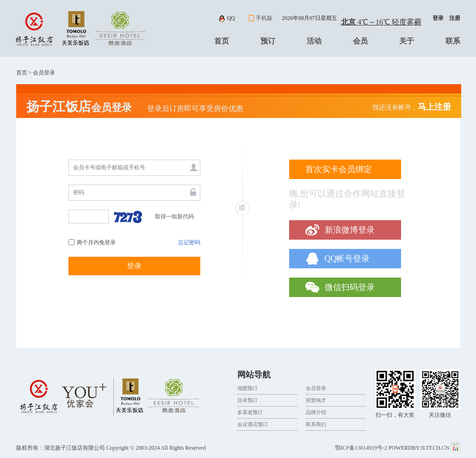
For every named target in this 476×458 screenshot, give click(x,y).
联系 (453, 41)
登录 (438, 18)
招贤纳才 (316, 400)
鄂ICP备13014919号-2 (361, 448)
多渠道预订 (250, 412)
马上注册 (434, 107)
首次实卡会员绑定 (339, 169)
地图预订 (247, 388)
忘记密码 (189, 242)
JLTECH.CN (436, 448)
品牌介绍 (316, 412)
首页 (222, 41)
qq (231, 18)
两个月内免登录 (96, 242)
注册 (455, 18)
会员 (360, 41)
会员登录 (316, 388)
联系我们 (316, 424)
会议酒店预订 (253, 424)
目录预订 (247, 400)
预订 (268, 41)
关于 (407, 41)
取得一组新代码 (174, 217)
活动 (314, 41)
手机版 (264, 18)
